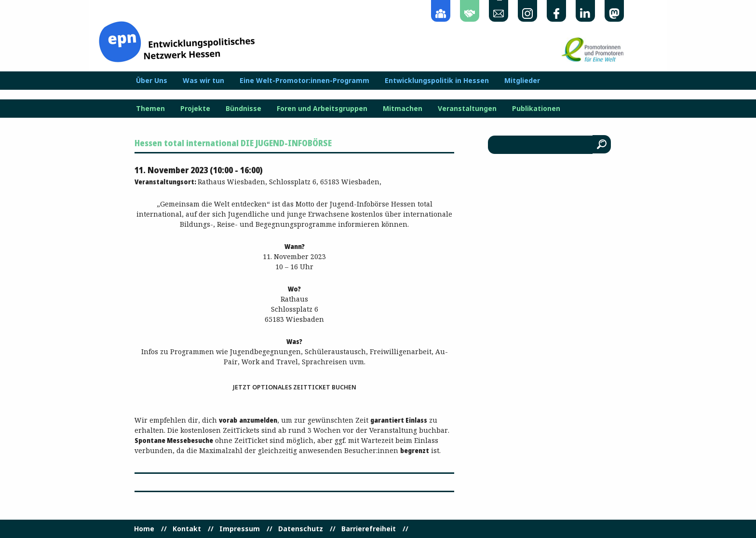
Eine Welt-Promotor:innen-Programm (304, 81)
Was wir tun (203, 81)
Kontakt (187, 529)
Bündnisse (243, 109)
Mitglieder (522, 81)
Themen (150, 109)
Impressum (240, 529)
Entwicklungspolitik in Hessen (437, 81)
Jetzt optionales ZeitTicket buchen (295, 387)
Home (144, 529)
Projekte (195, 109)
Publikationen (536, 109)
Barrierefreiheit (369, 529)
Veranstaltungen (467, 109)
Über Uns (152, 81)
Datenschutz (301, 529)
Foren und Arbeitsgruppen (322, 109)
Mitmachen (403, 109)
